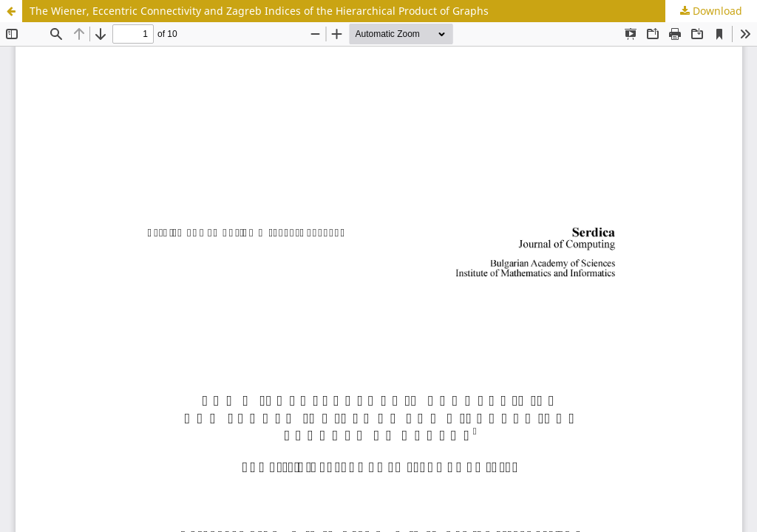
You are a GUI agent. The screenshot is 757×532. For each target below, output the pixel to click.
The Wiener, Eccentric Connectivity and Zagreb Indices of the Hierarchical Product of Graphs (259, 11)
